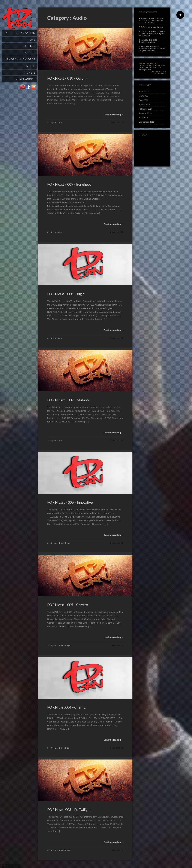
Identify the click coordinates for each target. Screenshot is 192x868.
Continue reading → (113, 114)
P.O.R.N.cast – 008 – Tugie (66, 294)
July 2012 (143, 118)
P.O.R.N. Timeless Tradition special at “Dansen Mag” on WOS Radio (152, 33)
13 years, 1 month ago (60, 543)
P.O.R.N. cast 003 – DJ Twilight (69, 809)
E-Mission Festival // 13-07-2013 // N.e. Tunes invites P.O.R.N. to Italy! (152, 21)
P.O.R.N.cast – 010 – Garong (67, 78)
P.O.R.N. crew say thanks (151, 27)
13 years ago (56, 123)
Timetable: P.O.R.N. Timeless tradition (148, 41)
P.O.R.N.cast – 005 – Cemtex (67, 605)
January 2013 (145, 113)
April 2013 (144, 100)
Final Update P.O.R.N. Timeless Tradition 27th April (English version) (152, 48)
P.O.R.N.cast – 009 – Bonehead (69, 184)
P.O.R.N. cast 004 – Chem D (67, 707)
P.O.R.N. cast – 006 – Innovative (70, 502)
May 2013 (143, 96)
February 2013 (146, 109)
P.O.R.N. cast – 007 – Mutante (69, 400)
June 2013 (144, 91)
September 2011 (147, 122)
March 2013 (144, 105)
